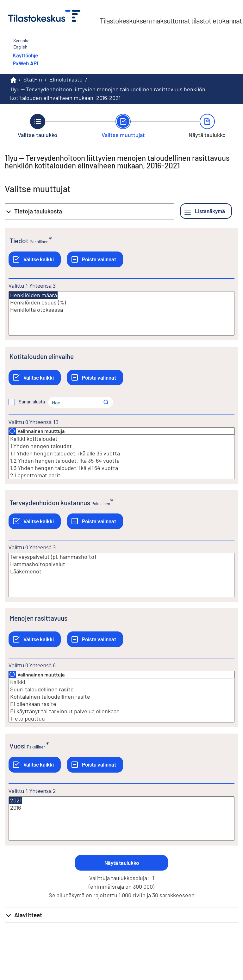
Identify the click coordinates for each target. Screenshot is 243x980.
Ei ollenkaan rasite (121, 704)
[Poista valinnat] (95, 259)
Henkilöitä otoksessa (121, 310)
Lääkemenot (121, 571)
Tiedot (19, 241)
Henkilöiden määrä (33, 295)
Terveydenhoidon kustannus (50, 503)
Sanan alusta (32, 402)
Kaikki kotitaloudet (121, 439)
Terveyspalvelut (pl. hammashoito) (121, 557)
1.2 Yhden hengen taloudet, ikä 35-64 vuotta (121, 461)
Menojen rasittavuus (38, 618)
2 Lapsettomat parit (121, 475)
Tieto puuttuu (121, 719)
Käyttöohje (25, 55)
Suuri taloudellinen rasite (121, 689)
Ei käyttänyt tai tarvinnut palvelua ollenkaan (121, 711)
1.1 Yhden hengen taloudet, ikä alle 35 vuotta (121, 453)
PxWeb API (25, 63)
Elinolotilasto (66, 79)
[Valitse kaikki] (35, 259)
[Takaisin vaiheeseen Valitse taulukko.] (37, 126)
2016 (121, 808)
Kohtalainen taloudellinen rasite (121, 697)
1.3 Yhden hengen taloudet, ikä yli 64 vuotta (121, 468)
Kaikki (121, 682)
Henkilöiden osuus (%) (121, 302)
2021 (16, 800)
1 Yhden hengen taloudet (121, 446)
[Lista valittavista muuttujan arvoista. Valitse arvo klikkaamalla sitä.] (121, 313)
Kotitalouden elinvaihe (42, 356)
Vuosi (18, 746)
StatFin (33, 79)
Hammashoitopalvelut (121, 564)
